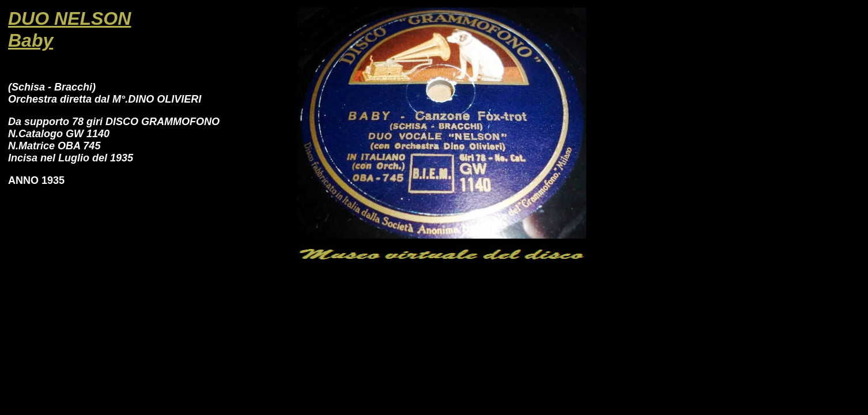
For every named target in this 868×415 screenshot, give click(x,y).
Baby (31, 40)
